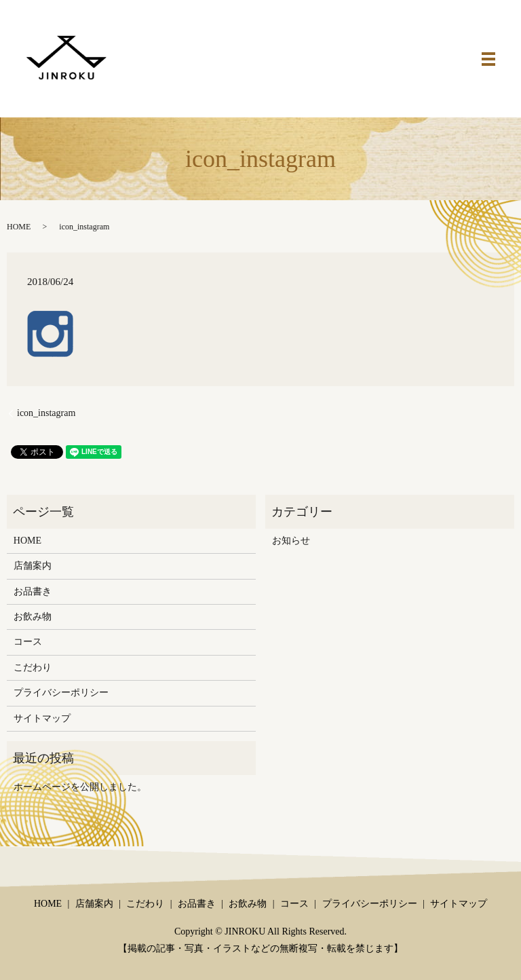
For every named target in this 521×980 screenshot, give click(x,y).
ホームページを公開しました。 (80, 787)
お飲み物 (33, 617)
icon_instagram (46, 413)
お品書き (33, 591)
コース (28, 642)
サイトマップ (42, 718)
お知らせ (291, 541)
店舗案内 (33, 566)
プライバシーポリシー (61, 693)
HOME (19, 227)
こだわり (33, 667)
